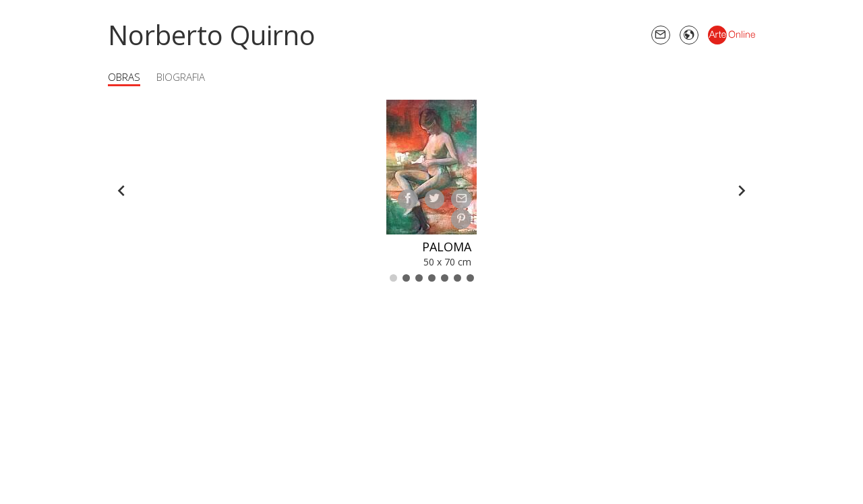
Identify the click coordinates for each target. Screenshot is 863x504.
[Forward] (742, 191)
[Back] (121, 191)
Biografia (181, 77)
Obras (124, 77)
